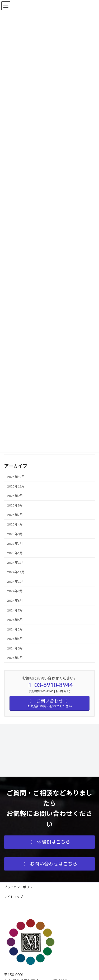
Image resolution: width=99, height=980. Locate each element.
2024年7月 (15, 610)
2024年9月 (15, 591)
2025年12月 (16, 477)
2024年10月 (16, 582)
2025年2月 (15, 543)
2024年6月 (15, 620)
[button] (49, 842)
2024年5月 (15, 629)
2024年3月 (15, 648)
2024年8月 (15, 601)
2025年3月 (15, 534)
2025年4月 (15, 524)
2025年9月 (15, 496)
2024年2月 (15, 658)
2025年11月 (16, 486)
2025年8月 (15, 505)
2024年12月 (16, 562)
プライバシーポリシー (20, 887)
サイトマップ (13, 897)
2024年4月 (15, 639)
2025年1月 (15, 553)
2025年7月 (15, 515)
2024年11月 (16, 572)
